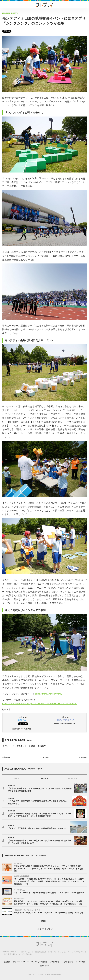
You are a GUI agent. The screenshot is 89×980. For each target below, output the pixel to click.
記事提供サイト (55, 962)
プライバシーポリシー (21, 962)
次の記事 (83, 757)
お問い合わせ (68, 962)
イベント (6, 746)
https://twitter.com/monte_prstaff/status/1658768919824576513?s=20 (40, 703)
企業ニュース (44, 966)
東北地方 (42, 746)
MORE (45, 921)
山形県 (32, 746)
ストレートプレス (44, 929)
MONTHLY (73, 778)
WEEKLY (44, 778)
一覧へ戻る (44, 757)
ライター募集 (80, 962)
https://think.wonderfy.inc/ (48, 694)
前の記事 (6, 757)
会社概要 (7, 962)
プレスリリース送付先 (39, 962)
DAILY (16, 778)
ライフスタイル (20, 746)
